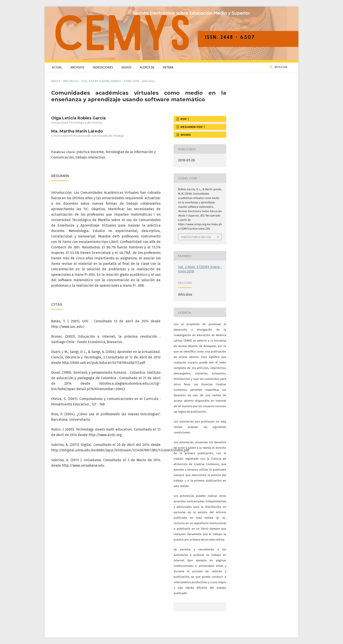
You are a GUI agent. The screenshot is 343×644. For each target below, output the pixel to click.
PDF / (184, 119)
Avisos (126, 67)
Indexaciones (103, 67)
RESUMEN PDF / (192, 127)
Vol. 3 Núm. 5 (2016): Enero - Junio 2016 (110, 81)
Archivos (77, 67)
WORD (185, 135)
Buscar (281, 67)
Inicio (56, 81)
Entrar (168, 67)
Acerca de (147, 67)
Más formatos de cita (196, 237)
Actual (57, 67)
